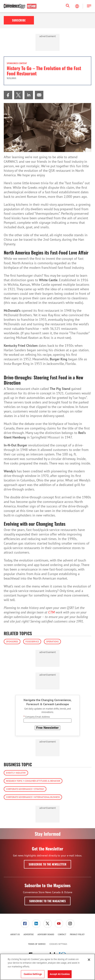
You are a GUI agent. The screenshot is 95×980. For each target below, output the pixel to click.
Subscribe (19, 20)
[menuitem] (8, 95)
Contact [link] (62, 934)
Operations (52, 641)
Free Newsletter (47, 728)
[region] (47, 967)
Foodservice (32, 641)
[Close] (89, 960)
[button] (89, 6)
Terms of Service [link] (37, 944)
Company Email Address (37, 717)
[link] (8, 95)
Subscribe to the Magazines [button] (47, 901)
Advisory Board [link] (46, 934)
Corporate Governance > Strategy (25, 789)
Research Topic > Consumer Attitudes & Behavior (33, 781)
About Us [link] (15, 934)
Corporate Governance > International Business (33, 797)
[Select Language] (77, 6)
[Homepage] (20, 6)
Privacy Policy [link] (77, 934)
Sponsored (12, 641)
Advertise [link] (29, 934)
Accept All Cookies (60, 974)
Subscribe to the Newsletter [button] (47, 864)
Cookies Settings (58, 944)
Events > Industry (16, 773)
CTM (51, 612)
